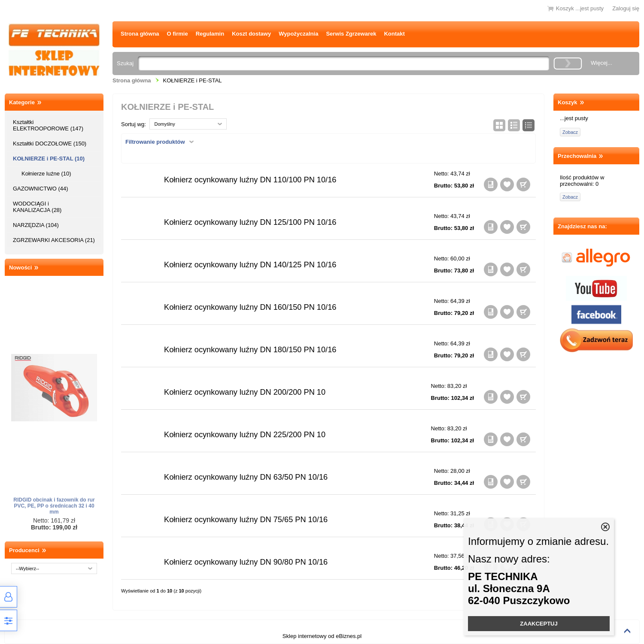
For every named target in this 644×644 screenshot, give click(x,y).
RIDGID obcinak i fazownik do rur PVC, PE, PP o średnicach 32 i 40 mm (54, 506)
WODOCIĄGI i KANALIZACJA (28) (37, 207)
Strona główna (140, 34)
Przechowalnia (577, 156)
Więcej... (601, 63)
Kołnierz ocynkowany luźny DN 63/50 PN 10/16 (246, 477)
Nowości (20, 268)
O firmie (178, 34)
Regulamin (210, 34)
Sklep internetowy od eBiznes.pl (322, 636)
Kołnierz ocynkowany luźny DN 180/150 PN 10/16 (250, 350)
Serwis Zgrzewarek (351, 34)
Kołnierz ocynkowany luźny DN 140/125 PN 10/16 (250, 265)
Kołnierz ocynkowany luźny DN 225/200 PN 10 (245, 435)
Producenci (24, 550)
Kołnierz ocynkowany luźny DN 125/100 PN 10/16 (250, 222)
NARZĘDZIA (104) (36, 225)
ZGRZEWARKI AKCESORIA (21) (54, 240)
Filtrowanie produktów (155, 142)
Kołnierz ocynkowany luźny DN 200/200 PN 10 (245, 392)
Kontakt (394, 34)
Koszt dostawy (251, 34)
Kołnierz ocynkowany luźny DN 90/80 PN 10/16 (246, 562)
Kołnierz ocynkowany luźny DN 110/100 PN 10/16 (250, 180)
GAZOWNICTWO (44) (41, 189)
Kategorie (22, 102)
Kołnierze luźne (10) (46, 174)
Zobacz (570, 132)
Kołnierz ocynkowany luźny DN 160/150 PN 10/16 (250, 307)
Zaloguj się (626, 8)
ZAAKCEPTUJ (539, 624)
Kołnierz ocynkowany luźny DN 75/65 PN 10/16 (246, 520)
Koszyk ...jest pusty (580, 8)
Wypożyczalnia (298, 34)
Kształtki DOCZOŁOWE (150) (50, 144)
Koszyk (568, 102)
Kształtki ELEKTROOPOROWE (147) (48, 125)
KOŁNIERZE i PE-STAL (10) (49, 159)
